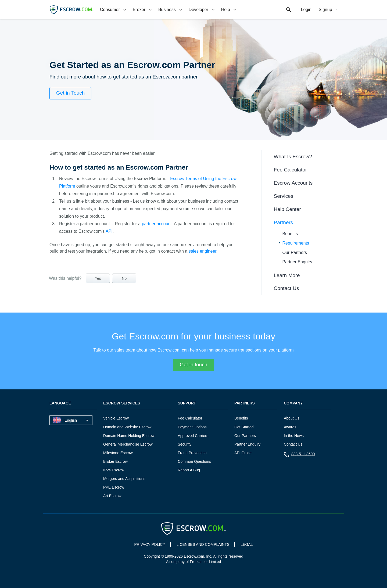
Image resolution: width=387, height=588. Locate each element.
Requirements (296, 243)
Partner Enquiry (297, 262)
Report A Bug (189, 470)
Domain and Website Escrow (127, 427)
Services (284, 196)
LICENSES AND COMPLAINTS (203, 544)
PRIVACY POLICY (150, 544)
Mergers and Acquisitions (124, 479)
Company (293, 403)
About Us (292, 418)
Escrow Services (122, 403)
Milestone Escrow (118, 453)
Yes (98, 278)
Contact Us (286, 288)
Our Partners (295, 252)
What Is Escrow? (293, 157)
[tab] (114, 10)
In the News (294, 436)
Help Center (287, 209)
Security (184, 444)
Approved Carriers (193, 436)
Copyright (152, 556)
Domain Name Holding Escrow (129, 436)
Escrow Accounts (293, 183)
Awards (290, 427)
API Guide (243, 453)
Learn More (287, 275)
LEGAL (247, 544)
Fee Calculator (291, 170)
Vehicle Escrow (116, 418)
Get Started (244, 427)
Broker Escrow (115, 461)
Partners (284, 222)
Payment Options (192, 427)
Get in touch (193, 365)
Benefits (290, 234)
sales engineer (203, 251)
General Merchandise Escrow (128, 444)
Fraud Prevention (192, 453)
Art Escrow (112, 496)
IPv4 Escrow (114, 470)
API (109, 231)
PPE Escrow (114, 487)
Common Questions (194, 461)
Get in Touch (70, 93)
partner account (157, 224)
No (124, 278)
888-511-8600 (299, 455)
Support (187, 403)
